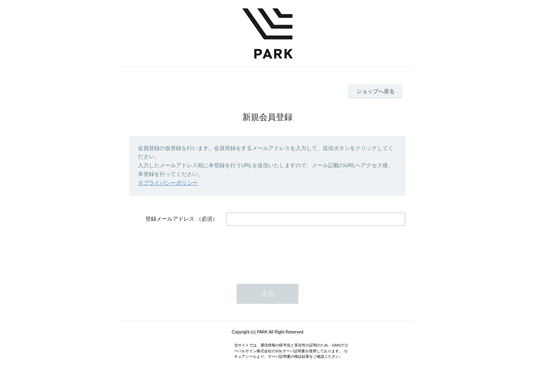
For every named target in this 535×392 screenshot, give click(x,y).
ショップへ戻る (376, 91)
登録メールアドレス (170, 219)
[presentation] (290, 251)
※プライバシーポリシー (168, 183)
